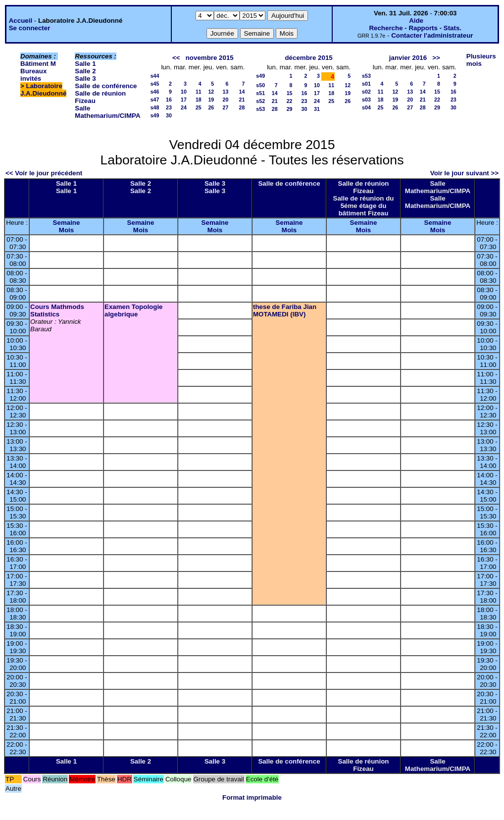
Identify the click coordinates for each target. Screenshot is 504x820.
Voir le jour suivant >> (464, 173)
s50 (260, 85)
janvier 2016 (408, 58)
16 (169, 100)
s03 (366, 100)
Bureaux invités (33, 75)
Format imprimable (252, 797)
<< (176, 58)
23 (169, 107)
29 (290, 109)
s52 (260, 101)
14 (242, 92)
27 (226, 107)
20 (226, 100)
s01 (366, 84)
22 (290, 101)
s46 (155, 92)
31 (317, 109)
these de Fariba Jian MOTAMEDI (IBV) (285, 310)
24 (184, 107)
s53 (260, 109)
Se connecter (30, 28)
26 (211, 107)
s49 (155, 115)
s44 (155, 76)
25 (199, 107)
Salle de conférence (106, 86)
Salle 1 (85, 64)
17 (184, 100)
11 (199, 92)
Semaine (67, 223)
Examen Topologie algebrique (134, 310)
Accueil (21, 21)
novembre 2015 (210, 58)
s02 (366, 92)
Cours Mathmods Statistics (57, 310)
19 (211, 100)
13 (226, 92)
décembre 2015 (308, 58)
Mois (66, 230)
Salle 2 (85, 71)
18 (199, 100)
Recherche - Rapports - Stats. (415, 28)
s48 (155, 107)
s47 (155, 100)
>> (436, 58)
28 (242, 107)
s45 (155, 84)
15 (290, 93)
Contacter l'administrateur (432, 35)
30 (169, 115)
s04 (366, 107)
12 (211, 92)
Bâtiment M (38, 64)
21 (242, 100)
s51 (260, 93)
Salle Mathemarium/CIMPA (107, 112)
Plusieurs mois (481, 60)
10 (184, 92)
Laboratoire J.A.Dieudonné (43, 90)
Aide (416, 21)
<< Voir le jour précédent (44, 173)
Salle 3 (85, 78)
